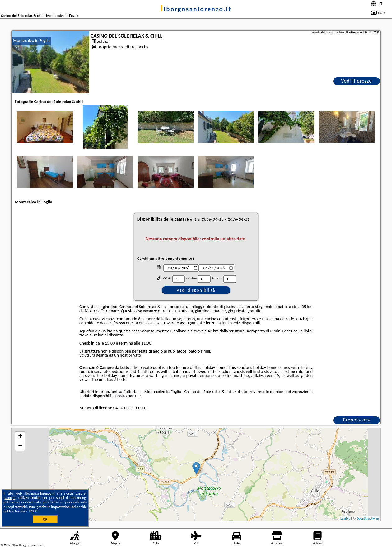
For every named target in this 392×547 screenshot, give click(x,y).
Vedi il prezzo (356, 81)
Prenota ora (356, 420)
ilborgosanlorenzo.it (196, 9)
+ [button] (20, 437)
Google (10, 498)
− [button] (20, 446)
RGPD (33, 511)
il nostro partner (126, 396)
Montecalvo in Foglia (31, 41)
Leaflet (345, 518)
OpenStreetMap (368, 518)
